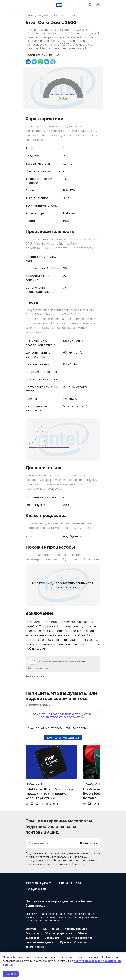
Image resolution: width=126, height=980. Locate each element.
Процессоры (44, 16)
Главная (30, 16)
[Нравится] (33, 661)
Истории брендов (76, 929)
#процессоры (35, 676)
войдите (81, 661)
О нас (56, 929)
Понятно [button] (11, 974)
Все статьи (33, 933)
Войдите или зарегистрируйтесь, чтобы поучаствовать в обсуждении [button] (63, 716)
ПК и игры (70, 883)
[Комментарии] (32, 804)
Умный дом (39, 883)
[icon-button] (28, 5)
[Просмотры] (27, 804)
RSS (44, 929)
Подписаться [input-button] (89, 843)
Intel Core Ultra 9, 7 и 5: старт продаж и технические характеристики (50, 794)
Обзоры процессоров (59, 933)
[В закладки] (42, 804)
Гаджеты (36, 889)
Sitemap (31, 929)
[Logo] (59, 5)
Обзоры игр (52, 938)
